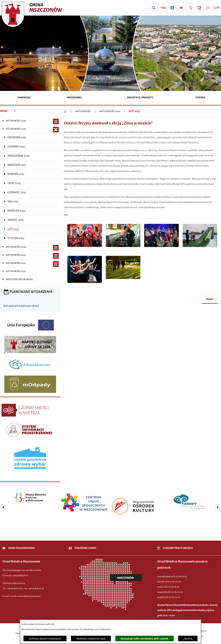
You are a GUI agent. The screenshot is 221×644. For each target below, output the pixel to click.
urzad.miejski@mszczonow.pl (25, 596)
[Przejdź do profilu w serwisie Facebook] (172, 8)
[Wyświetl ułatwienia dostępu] (181, 8)
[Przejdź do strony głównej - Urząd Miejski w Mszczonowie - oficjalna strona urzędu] (32, 8)
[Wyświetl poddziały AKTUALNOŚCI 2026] (56, 122)
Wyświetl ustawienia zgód (91, 639)
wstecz (210, 299)
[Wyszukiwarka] (154, 8)
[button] (85, 249)
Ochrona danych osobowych (45, 639)
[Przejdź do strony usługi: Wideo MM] (217, 8)
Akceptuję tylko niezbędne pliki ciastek (145, 639)
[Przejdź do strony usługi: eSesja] (199, 8)
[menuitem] (24, 98)
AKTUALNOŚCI (83, 111)
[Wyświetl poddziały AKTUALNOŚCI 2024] (56, 248)
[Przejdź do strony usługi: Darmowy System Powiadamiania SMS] (208, 8)
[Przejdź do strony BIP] (163, 8)
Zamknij (188, 639)
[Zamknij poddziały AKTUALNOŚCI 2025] (56, 130)
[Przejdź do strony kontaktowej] (191, 8)
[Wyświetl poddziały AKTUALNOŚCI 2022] (56, 264)
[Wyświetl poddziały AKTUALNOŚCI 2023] (56, 256)
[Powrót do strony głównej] (65, 111)
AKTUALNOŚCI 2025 (110, 111)
